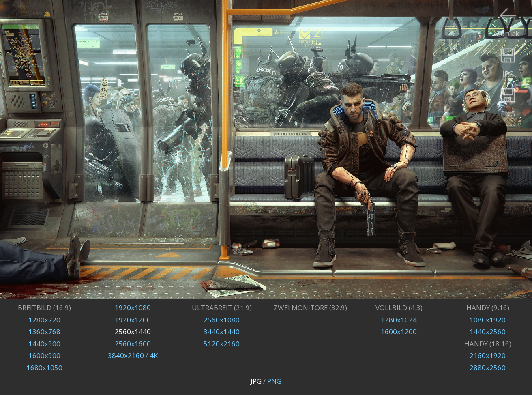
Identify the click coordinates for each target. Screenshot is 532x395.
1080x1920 (488, 320)
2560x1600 (133, 344)
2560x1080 (222, 320)
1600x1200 (399, 332)
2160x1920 (488, 355)
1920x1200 (133, 320)
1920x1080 (133, 308)
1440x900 (44, 344)
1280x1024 (399, 320)
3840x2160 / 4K (133, 355)
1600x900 (44, 355)
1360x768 (44, 332)
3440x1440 (222, 332)
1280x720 (44, 320)
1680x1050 (44, 368)
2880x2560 (488, 368)
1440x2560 (488, 332)
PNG (274, 381)
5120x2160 (222, 344)
